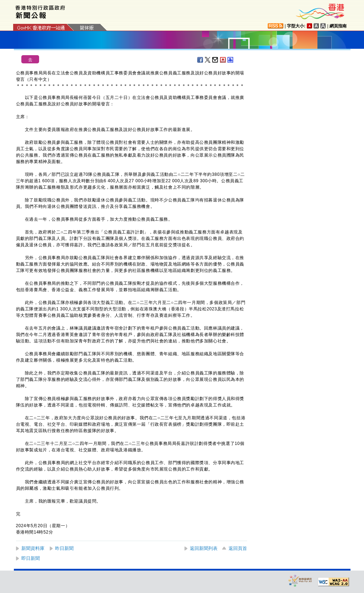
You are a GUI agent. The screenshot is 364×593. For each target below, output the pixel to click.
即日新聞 (31, 558)
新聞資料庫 (33, 548)
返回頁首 (238, 548)
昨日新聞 (64, 548)
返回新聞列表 (204, 548)
